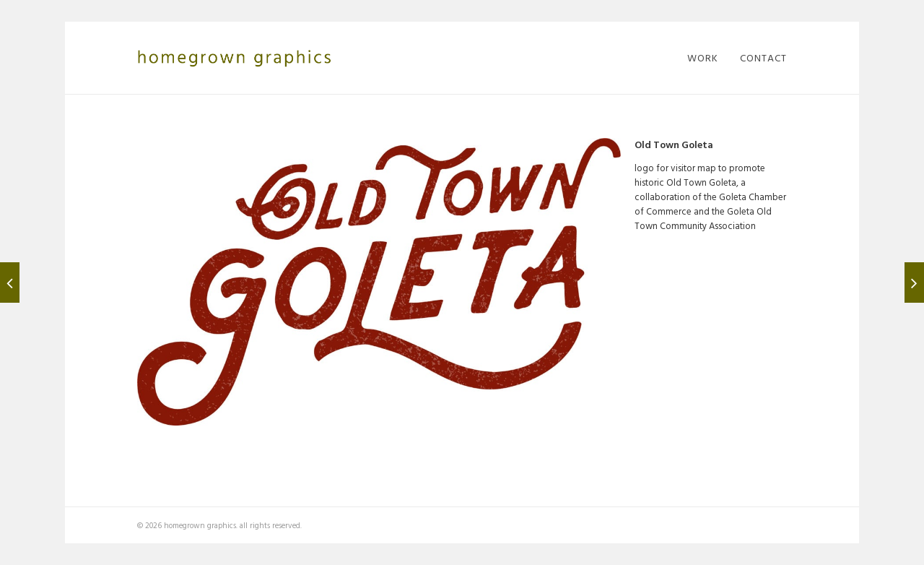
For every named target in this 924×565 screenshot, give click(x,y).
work (703, 58)
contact (763, 58)
